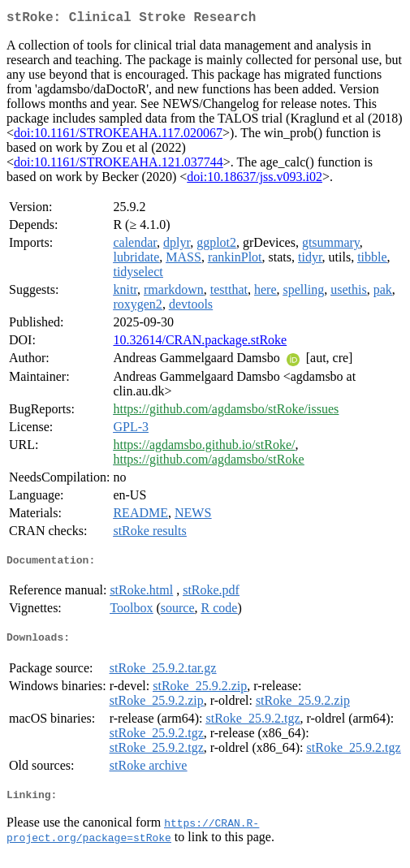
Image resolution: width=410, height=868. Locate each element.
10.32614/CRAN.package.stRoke (200, 343)
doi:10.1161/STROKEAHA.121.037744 (119, 165)
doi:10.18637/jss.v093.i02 (255, 180)
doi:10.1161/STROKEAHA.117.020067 (118, 136)
